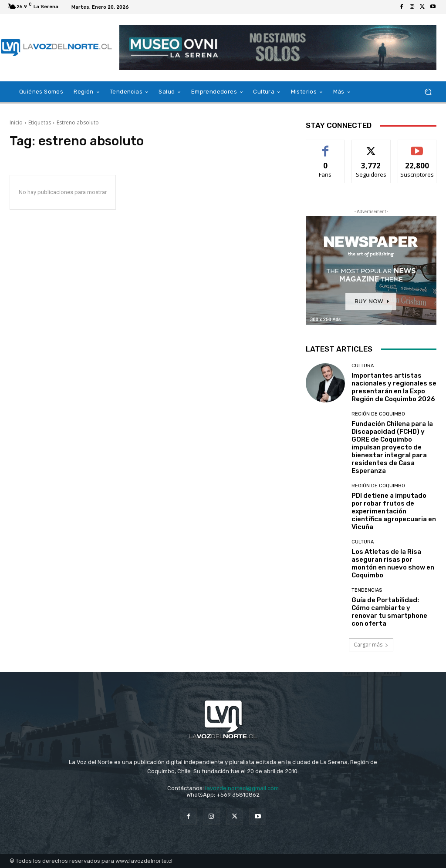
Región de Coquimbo (378, 414)
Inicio (16, 122)
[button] (428, 92)
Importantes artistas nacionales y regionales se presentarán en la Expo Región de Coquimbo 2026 (394, 387)
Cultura (363, 366)
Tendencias (367, 590)
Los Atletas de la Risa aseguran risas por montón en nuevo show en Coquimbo (393, 563)
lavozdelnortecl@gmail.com (242, 788)
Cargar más (371, 645)
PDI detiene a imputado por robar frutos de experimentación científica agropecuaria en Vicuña (394, 511)
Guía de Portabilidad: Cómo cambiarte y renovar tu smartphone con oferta (389, 612)
